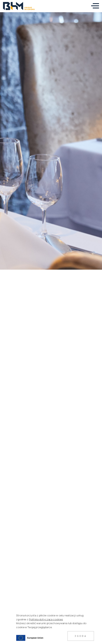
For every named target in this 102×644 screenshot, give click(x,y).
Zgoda (81, 636)
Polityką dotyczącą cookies (46, 619)
